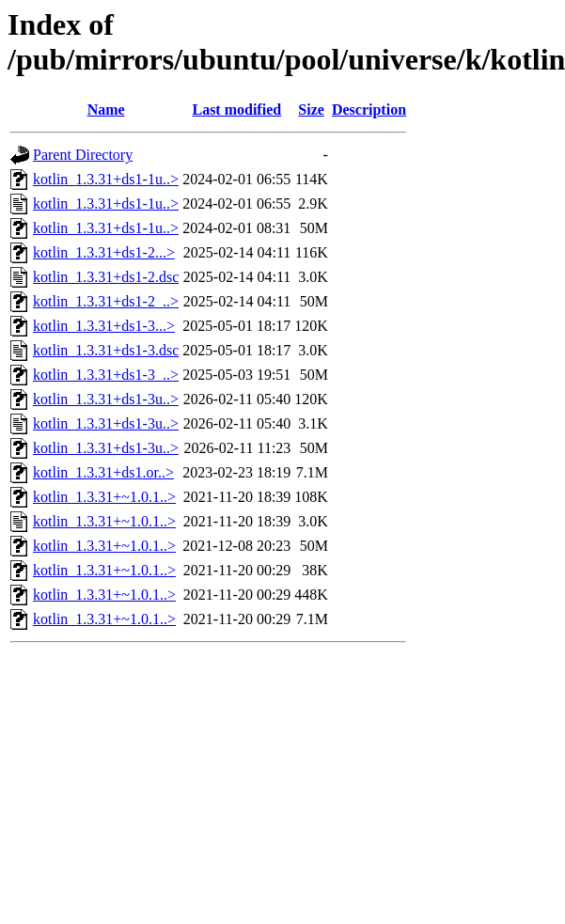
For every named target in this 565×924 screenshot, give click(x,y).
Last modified (236, 110)
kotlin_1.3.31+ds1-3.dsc (106, 350)
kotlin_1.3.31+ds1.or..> (103, 472)
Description (369, 110)
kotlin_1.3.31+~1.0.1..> (104, 497)
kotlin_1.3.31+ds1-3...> (104, 326)
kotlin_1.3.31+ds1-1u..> (106, 179)
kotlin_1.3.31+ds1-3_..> (106, 375)
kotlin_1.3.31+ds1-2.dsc (106, 277)
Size (311, 110)
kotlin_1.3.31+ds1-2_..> (106, 301)
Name (106, 110)
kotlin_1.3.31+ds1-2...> (104, 252)
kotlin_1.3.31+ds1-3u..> (106, 399)
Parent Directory (83, 155)
